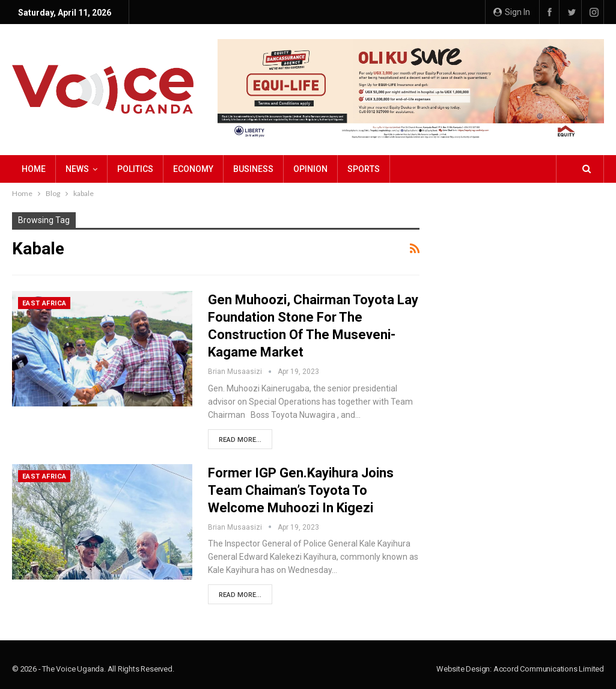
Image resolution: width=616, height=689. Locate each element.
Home (34, 169)
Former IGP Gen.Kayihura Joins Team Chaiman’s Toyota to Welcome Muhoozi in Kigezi (301, 490)
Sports (364, 169)
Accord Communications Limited (549, 669)
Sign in (512, 12)
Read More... (240, 440)
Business (253, 169)
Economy (193, 169)
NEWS (77, 169)
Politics (135, 169)
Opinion (310, 169)
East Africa (44, 303)
